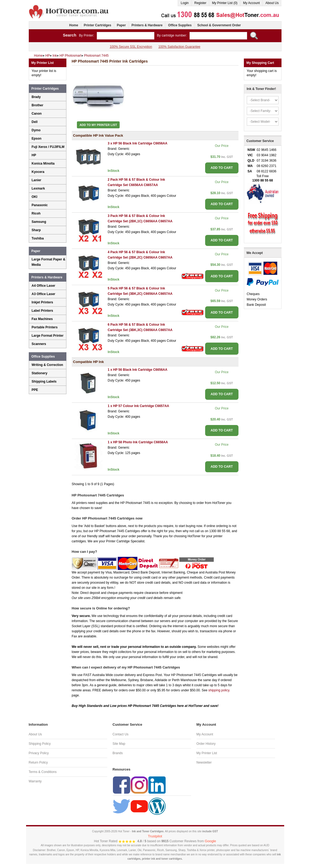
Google (211, 841)
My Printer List (207, 753)
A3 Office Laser (44, 294)
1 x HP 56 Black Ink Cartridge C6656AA (138, 370)
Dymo (36, 130)
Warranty (35, 781)
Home (74, 25)
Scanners (39, 344)
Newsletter (204, 762)
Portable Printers (45, 327)
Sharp (36, 230)
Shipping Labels (44, 382)
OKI (35, 197)
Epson (37, 139)
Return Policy (38, 762)
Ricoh (36, 213)
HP (34, 155)
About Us (272, 3)
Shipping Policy (40, 744)
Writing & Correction (47, 365)
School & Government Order (219, 25)
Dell (35, 122)
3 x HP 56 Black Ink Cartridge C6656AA (138, 143)
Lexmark (38, 188)
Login (185, 3)
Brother (38, 105)
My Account (251, 3)
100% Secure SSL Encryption (131, 47)
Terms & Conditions (43, 772)
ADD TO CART (222, 168)
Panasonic (40, 205)
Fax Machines (42, 319)
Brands (118, 753)
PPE (35, 390)
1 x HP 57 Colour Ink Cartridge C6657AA (139, 406)
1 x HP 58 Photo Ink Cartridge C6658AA (138, 442)
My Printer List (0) (225, 3)
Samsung (39, 222)
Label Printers (42, 311)
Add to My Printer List (98, 125)
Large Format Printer (48, 336)
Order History (206, 744)
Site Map (119, 744)
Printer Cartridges (98, 25)
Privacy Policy (39, 753)
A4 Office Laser (44, 286)
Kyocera (38, 172)
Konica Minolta (43, 164)
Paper (121, 25)
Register (200, 3)
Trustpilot (155, 836)
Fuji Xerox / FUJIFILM (48, 147)
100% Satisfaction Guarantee (179, 47)
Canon (37, 114)
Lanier (37, 180)
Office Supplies (180, 25)
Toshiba (38, 238)
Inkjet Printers (42, 302)
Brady (36, 97)
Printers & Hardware (147, 25)
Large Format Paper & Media (49, 262)
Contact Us (121, 734)
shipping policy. (219, 690)
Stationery (40, 373)
